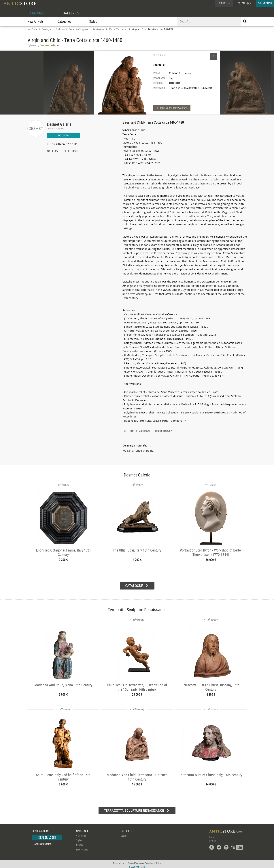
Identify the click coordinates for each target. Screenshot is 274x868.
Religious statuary (163, 431)
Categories (81, 834)
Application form (43, 842)
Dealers (124, 834)
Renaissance (99, 29)
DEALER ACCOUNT (41, 829)
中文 (249, 3)
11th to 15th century (118, 29)
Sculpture (60, 29)
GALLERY (53, 152)
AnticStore (32, 29)
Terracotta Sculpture (79, 29)
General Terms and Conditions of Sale (144, 862)
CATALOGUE (36, 13)
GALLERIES (71, 13)
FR (239, 3)
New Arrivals (35, 21)
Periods (80, 844)
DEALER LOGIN (47, 836)
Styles (79, 839)
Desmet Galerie (59, 124)
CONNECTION (265, 3)
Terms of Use (119, 862)
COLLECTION (70, 152)
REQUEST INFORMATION (172, 108)
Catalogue (47, 29)
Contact (213, 839)
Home (212, 835)
